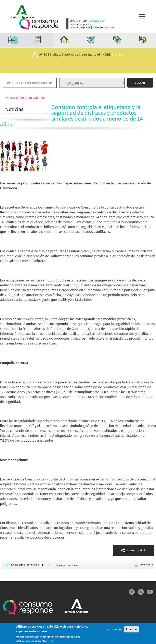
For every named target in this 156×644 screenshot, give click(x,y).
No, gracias (114, 630)
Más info (47, 641)
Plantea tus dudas (137, 550)
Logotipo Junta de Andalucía (21, 11)
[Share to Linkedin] (49, 565)
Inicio (10, 98)
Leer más (118, 55)
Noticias (40, 98)
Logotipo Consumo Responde (39, 24)
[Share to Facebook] (43, 565)
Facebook (132, 592)
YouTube (150, 592)
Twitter (141, 592)
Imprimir (146, 565)
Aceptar (132, 630)
